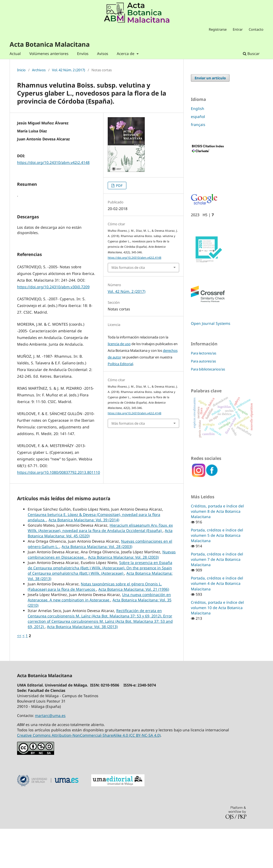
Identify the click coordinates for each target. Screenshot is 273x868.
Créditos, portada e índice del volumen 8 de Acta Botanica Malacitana (217, 511)
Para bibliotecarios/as (208, 369)
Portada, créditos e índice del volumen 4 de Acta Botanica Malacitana (217, 583)
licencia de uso (119, 344)
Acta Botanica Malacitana (50, 44)
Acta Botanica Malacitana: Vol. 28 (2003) (97, 586)
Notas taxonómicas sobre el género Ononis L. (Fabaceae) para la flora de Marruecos (95, 626)
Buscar (251, 54)
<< (19, 675)
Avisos (103, 54)
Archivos (39, 70)
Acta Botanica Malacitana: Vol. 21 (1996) (134, 628)
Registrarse (218, 29)
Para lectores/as (204, 353)
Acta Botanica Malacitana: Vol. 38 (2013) (82, 666)
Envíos (83, 54)
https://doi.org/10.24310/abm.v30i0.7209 (53, 326)
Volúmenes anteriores (49, 54)
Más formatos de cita (128, 267)
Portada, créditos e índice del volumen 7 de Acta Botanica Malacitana (217, 559)
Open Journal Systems (211, 323)
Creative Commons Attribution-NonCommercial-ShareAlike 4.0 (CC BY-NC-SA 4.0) (89, 774)
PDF (119, 186)
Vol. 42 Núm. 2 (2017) (69, 70)
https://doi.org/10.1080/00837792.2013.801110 (59, 512)
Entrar (238, 29)
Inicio (21, 70)
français (198, 125)
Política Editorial (120, 364)
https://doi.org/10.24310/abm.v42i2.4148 (53, 162)
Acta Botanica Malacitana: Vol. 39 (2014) (84, 559)
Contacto (256, 29)
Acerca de (126, 54)
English (198, 108)
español (198, 117)
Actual (15, 54)
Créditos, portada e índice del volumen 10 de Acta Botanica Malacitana (217, 608)
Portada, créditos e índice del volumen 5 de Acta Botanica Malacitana (217, 535)
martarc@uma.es (50, 755)
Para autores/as (203, 361)
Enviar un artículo (210, 78)
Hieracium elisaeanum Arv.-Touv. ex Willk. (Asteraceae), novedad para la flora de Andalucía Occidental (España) (100, 567)
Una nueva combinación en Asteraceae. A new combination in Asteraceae (99, 636)
